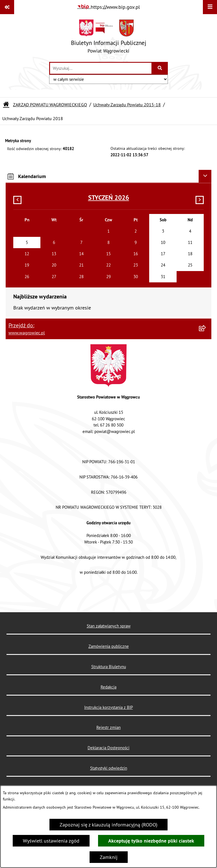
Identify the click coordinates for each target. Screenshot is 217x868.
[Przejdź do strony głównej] (109, 38)
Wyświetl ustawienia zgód (51, 841)
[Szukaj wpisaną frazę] (160, 68)
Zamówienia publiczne (109, 646)
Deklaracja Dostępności (108, 748)
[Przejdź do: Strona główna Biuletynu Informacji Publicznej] (6, 105)
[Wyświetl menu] (210, 7)
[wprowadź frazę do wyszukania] (101, 68)
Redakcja (108, 687)
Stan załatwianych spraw (109, 626)
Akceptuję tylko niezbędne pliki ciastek (151, 841)
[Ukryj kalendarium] (205, 176)
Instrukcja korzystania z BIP (108, 707)
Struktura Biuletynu (109, 667)
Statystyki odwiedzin (109, 768)
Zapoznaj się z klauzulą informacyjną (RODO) (108, 825)
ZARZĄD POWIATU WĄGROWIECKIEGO (50, 105)
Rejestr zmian (108, 727)
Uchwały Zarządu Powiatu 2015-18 (127, 105)
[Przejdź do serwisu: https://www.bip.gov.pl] (108, 7)
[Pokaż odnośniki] (7, 7)
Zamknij (109, 857)
